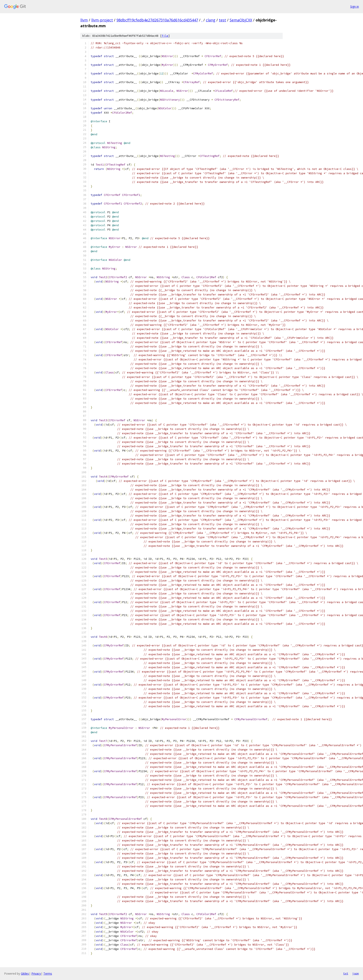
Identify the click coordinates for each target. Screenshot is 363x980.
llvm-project (102, 20)
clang (211, 20)
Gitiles (25, 974)
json (356, 973)
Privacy (36, 974)
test (222, 20)
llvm (84, 20)
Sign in (355, 6)
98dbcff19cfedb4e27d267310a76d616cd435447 (157, 20)
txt (346, 973)
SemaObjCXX (241, 20)
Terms (48, 974)
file (165, 36)
